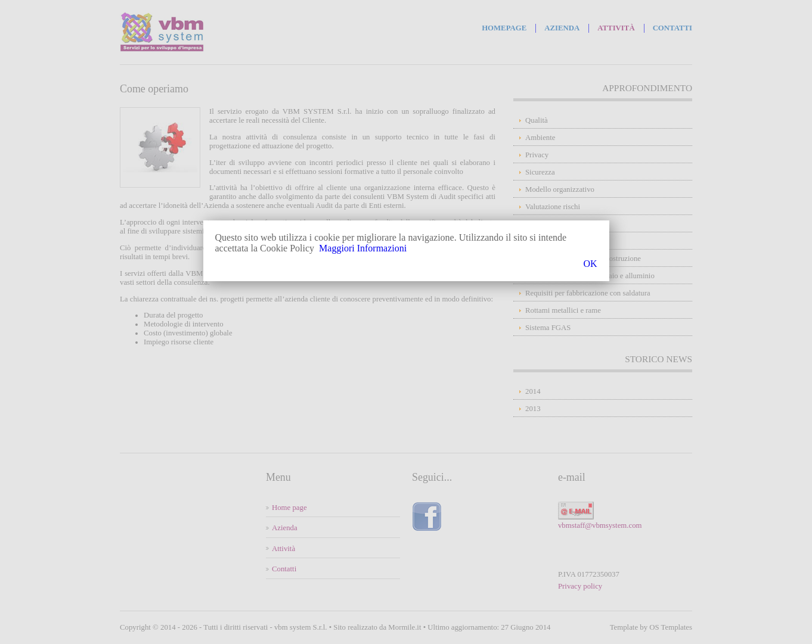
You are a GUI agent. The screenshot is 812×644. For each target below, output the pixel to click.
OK (590, 264)
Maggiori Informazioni (363, 248)
